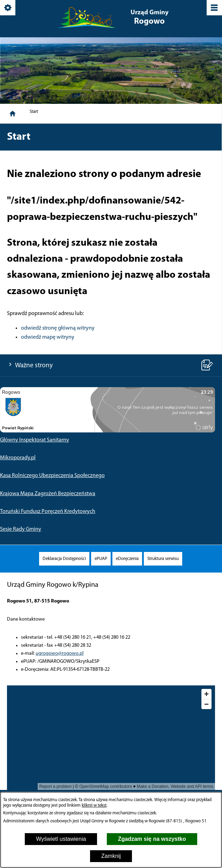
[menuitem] (64, 559)
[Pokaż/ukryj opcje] (8, 8)
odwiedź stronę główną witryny (58, 328)
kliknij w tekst (94, 805)
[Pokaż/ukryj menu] (214, 8)
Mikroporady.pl (18, 458)
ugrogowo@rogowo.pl (60, 654)
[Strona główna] (13, 114)
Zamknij (111, 856)
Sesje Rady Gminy (21, 529)
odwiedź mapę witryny (48, 337)
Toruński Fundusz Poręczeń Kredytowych (48, 512)
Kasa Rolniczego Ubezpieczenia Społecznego (52, 476)
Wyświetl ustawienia (61, 839)
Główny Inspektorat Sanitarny (35, 440)
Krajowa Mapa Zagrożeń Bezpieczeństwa (48, 494)
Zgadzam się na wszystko (152, 839)
